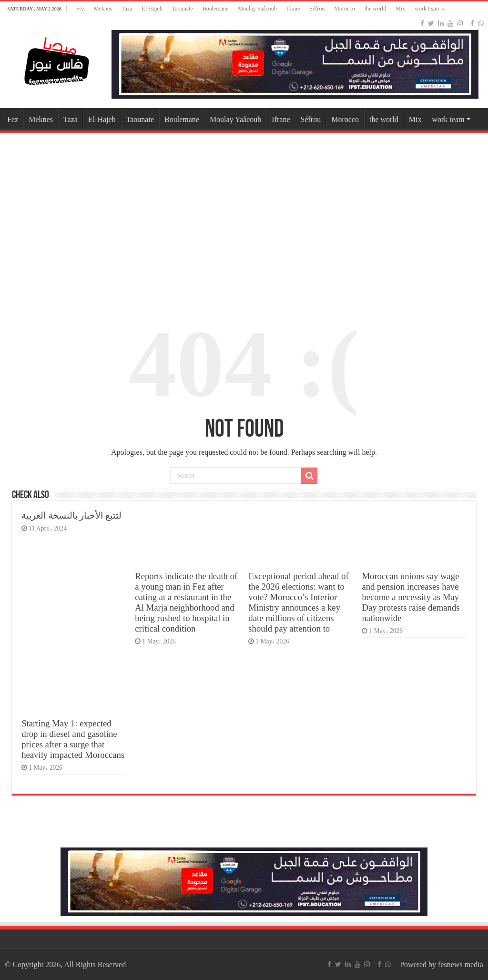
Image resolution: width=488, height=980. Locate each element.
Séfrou (317, 9)
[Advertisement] (244, 212)
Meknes (103, 9)
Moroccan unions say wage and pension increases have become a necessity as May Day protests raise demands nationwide (411, 597)
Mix (400, 9)
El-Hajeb (152, 9)
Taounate (183, 9)
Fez (80, 9)
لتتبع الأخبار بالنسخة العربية (71, 516)
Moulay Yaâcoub (257, 9)
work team (427, 9)
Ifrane (293, 9)
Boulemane (216, 9)
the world (376, 9)
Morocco (344, 9)
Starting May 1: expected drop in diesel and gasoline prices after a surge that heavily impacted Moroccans (73, 739)
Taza (127, 9)
